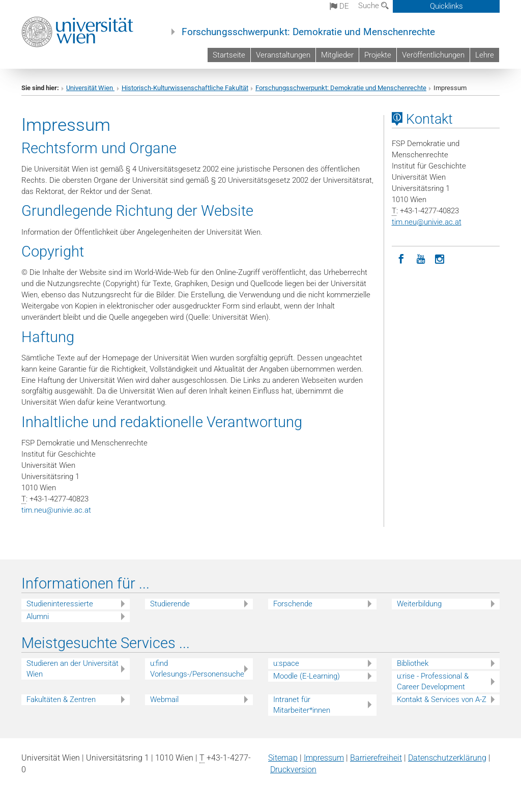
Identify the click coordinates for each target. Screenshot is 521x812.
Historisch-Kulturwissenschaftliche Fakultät (185, 88)
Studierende (170, 604)
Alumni (38, 617)
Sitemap (283, 758)
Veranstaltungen (283, 55)
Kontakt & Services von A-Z (442, 699)
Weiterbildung (419, 604)
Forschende (293, 604)
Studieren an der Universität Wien (73, 669)
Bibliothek (413, 663)
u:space (286, 663)
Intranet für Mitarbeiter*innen (302, 705)
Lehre (485, 55)
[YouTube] (421, 258)
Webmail (164, 699)
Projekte (378, 55)
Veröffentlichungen (433, 55)
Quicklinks (446, 6)
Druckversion (293, 769)
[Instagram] (440, 258)
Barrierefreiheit (376, 758)
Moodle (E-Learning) (307, 676)
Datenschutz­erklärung (447, 758)
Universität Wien (90, 88)
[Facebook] (401, 258)
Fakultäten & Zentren (61, 699)
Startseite (229, 55)
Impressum (324, 758)
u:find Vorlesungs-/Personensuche (197, 669)
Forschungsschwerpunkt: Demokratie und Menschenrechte (308, 32)
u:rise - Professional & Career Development (433, 681)
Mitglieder (337, 55)
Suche (373, 6)
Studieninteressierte (60, 604)
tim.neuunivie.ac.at (56, 510)
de (339, 6)
